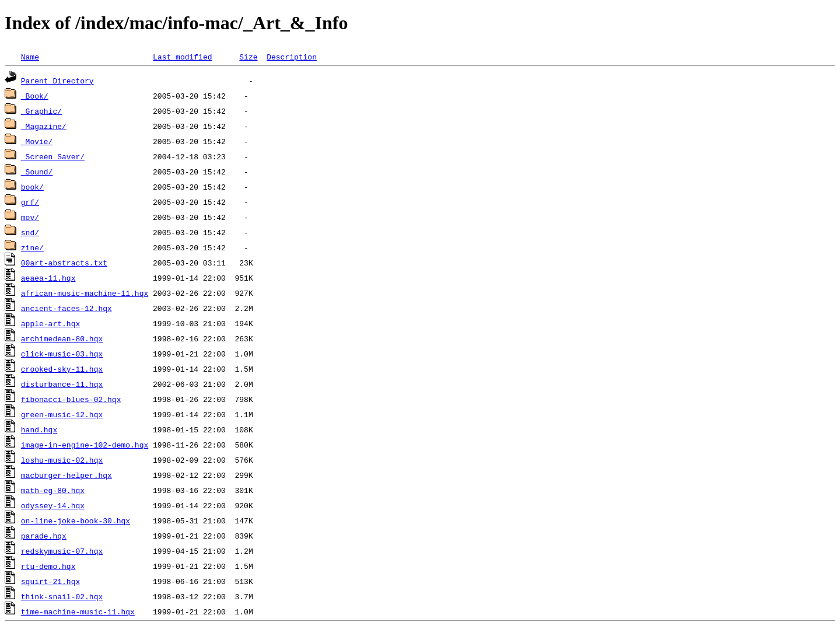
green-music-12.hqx (62, 414)
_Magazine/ (44, 126)
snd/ (30, 232)
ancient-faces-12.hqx (66, 308)
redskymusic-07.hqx (62, 551)
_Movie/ (37, 141)
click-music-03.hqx (62, 354)
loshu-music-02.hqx (62, 460)
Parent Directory (57, 81)
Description (292, 57)
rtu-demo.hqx (48, 566)
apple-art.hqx (50, 323)
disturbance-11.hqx (62, 384)
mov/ (30, 217)
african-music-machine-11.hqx (85, 293)
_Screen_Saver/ (53, 156)
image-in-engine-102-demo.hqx (85, 445)
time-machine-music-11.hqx (78, 611)
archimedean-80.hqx (62, 338)
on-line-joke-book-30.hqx (76, 520)
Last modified (182, 57)
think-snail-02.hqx (62, 596)
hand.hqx (39, 429)
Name (30, 57)
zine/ (32, 247)
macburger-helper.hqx (66, 475)
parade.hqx (44, 536)
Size (248, 57)
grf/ (30, 202)
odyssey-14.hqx (53, 505)
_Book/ (35, 96)
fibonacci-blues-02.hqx (71, 399)
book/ (32, 187)
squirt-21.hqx (50, 581)
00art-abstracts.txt (64, 263)
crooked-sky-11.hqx (62, 369)
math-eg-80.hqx (53, 490)
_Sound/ (37, 172)
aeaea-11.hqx (48, 278)
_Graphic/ (41, 111)
